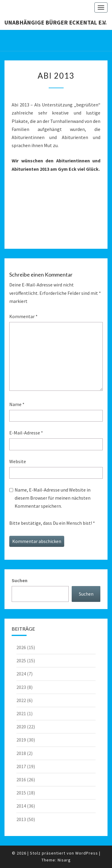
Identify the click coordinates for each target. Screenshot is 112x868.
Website (18, 461)
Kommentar (23, 316)
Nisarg (64, 860)
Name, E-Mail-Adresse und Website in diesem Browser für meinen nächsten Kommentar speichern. (53, 498)
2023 (21, 687)
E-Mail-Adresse (26, 433)
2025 (21, 660)
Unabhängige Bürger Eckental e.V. (56, 22)
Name (17, 404)
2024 (21, 674)
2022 (21, 700)
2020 (21, 727)
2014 (21, 806)
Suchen (20, 580)
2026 (21, 647)
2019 (21, 740)
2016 (21, 779)
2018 (21, 753)
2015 (21, 793)
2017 (21, 766)
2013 (21, 819)
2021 (21, 713)
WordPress (87, 853)
